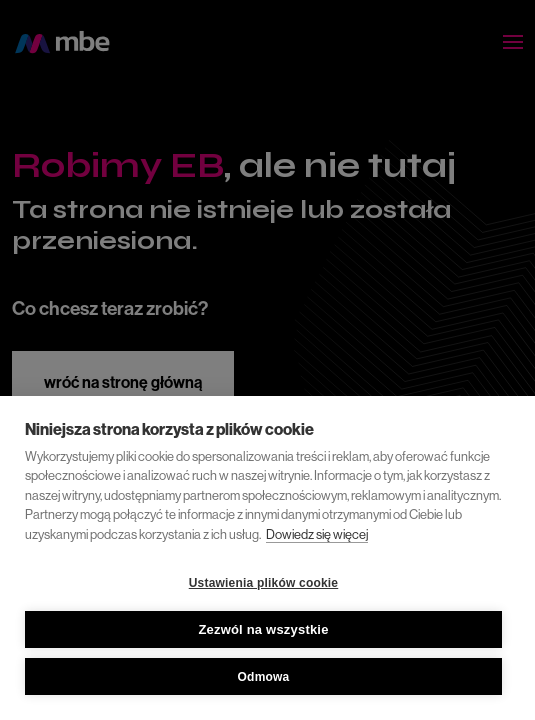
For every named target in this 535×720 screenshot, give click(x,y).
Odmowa (264, 677)
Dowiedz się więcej (317, 534)
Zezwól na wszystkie (263, 629)
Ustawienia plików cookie (264, 583)
